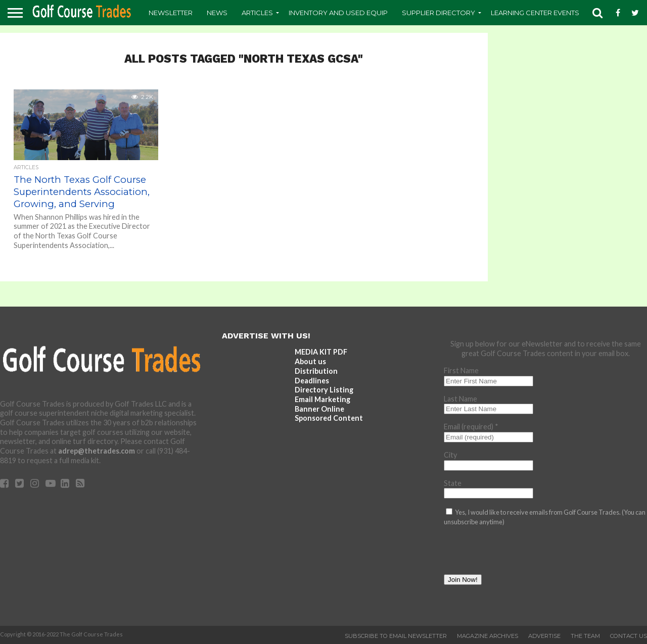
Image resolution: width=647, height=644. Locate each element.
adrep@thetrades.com (97, 451)
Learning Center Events (535, 13)
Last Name (460, 399)
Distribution (316, 371)
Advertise (544, 636)
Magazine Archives (488, 636)
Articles (257, 13)
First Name (461, 370)
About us (310, 361)
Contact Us (629, 636)
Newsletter (171, 13)
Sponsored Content (329, 418)
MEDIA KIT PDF (321, 352)
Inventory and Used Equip (338, 13)
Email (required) (471, 427)
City (450, 455)
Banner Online (319, 409)
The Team (585, 636)
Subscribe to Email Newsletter (396, 636)
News (217, 13)
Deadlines (312, 381)
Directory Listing (324, 390)
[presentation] (521, 555)
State (453, 483)
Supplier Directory (438, 13)
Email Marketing (322, 399)
